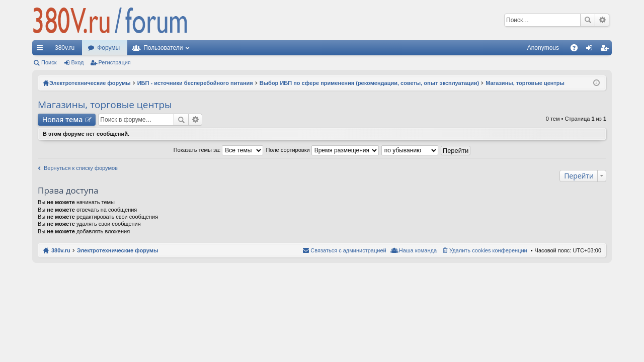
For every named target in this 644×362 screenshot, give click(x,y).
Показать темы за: (219, 150)
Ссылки (42, 50)
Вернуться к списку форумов (81, 168)
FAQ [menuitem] (577, 50)
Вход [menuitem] (591, 50)
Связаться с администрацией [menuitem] (348, 250)
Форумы (108, 48)
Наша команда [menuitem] (418, 250)
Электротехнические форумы (118, 250)
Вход (78, 62)
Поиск (588, 20)
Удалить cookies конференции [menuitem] (488, 250)
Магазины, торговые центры (105, 105)
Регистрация (115, 62)
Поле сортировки (322, 150)
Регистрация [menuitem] (606, 50)
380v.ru (65, 48)
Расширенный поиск (602, 20)
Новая (62, 119)
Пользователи (163, 48)
